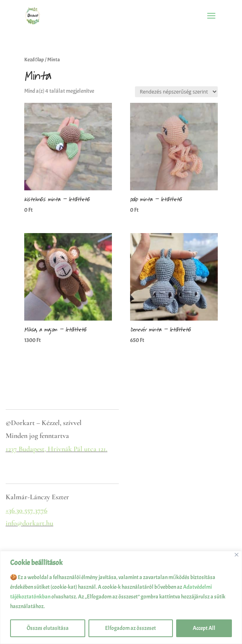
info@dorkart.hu (29, 523)
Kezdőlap (34, 60)
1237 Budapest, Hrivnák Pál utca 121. (57, 449)
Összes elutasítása (48, 628)
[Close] (237, 555)
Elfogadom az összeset (130, 628)
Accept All (204, 628)
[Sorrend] (176, 92)
